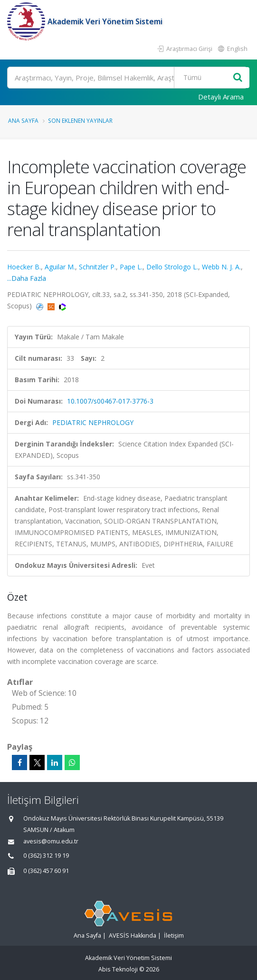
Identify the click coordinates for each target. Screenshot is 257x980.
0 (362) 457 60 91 (46, 871)
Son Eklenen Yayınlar (80, 120)
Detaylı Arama (221, 97)
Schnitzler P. (97, 267)
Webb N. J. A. (221, 267)
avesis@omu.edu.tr (51, 841)
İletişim (174, 935)
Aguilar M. (60, 267)
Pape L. (131, 267)
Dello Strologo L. (172, 267)
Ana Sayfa (23, 120)
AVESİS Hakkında (133, 935)
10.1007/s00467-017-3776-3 (110, 401)
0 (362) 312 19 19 (46, 856)
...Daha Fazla (27, 278)
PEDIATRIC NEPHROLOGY (93, 422)
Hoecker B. (24, 267)
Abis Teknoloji (118, 969)
